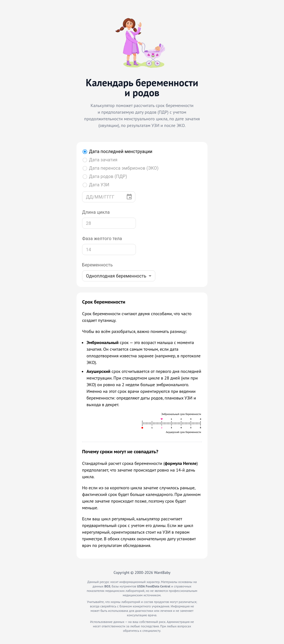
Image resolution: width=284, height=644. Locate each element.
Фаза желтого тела (102, 239)
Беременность (97, 265)
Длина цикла (96, 212)
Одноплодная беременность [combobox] (116, 276)
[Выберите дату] (129, 197)
